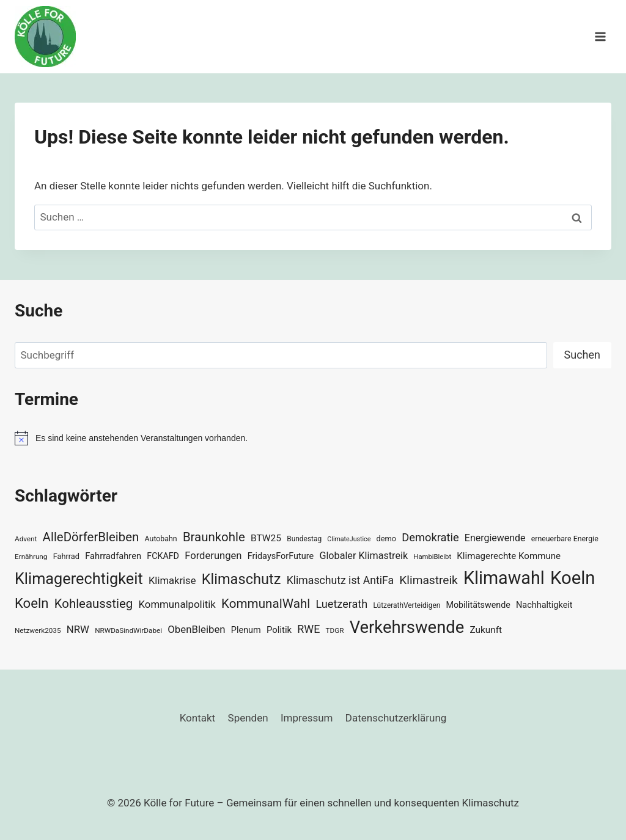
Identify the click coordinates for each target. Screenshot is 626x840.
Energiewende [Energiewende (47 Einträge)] (495, 538)
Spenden (248, 718)
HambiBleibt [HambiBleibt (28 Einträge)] (432, 557)
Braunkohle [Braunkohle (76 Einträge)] (214, 537)
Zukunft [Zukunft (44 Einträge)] (486, 630)
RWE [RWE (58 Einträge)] (308, 629)
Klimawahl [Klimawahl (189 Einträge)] (504, 578)
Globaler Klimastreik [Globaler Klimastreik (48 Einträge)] (363, 556)
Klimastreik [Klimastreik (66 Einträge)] (428, 580)
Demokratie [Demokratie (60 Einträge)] (430, 537)
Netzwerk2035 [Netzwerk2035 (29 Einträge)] (38, 630)
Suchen (582, 355)
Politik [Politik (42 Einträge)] (279, 630)
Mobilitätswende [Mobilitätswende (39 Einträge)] (478, 605)
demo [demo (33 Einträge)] (386, 539)
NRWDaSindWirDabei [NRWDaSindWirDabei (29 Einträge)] (128, 630)
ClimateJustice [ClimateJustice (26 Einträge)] (349, 539)
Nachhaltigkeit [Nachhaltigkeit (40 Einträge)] (544, 605)
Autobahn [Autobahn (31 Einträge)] (161, 539)
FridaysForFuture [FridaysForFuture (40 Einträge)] (281, 556)
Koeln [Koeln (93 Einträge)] (32, 603)
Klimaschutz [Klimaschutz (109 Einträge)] (241, 579)
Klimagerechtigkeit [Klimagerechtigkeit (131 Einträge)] (79, 579)
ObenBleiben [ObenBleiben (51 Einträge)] (196, 629)
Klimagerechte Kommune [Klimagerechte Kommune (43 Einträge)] (509, 556)
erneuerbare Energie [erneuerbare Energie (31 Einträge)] (565, 539)
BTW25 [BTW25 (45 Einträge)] (266, 538)
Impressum (307, 718)
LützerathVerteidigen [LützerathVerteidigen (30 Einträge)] (407, 605)
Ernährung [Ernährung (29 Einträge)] (31, 557)
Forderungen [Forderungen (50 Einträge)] (213, 556)
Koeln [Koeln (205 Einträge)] (573, 578)
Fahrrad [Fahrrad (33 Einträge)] (66, 556)
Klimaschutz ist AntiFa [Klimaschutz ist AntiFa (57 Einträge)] (340, 580)
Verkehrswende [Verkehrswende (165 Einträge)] (407, 627)
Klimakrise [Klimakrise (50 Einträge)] (172, 581)
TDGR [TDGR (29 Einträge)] (335, 630)
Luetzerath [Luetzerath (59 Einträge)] (341, 604)
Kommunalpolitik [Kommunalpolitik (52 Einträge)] (177, 604)
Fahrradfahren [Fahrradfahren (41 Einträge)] (113, 556)
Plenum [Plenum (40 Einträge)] (246, 630)
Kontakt (198, 718)
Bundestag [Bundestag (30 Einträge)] (304, 539)
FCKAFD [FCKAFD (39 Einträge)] (163, 556)
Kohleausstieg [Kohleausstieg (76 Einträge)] (94, 604)
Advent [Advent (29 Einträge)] (26, 539)
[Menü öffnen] (600, 36)
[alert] (313, 438)
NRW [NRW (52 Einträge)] (78, 629)
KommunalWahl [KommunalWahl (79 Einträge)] (266, 604)
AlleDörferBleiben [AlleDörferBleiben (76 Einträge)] (91, 537)
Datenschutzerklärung (396, 718)
